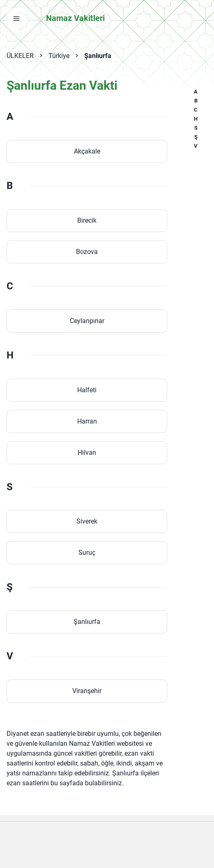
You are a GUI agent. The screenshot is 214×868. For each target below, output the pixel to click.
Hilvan (87, 453)
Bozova (87, 252)
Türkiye (59, 56)
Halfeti (87, 390)
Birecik (87, 220)
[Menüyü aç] (16, 18)
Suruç (87, 553)
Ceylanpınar (87, 321)
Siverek (87, 521)
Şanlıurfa (98, 56)
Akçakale (87, 151)
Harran (87, 421)
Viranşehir (87, 691)
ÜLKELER (20, 56)
